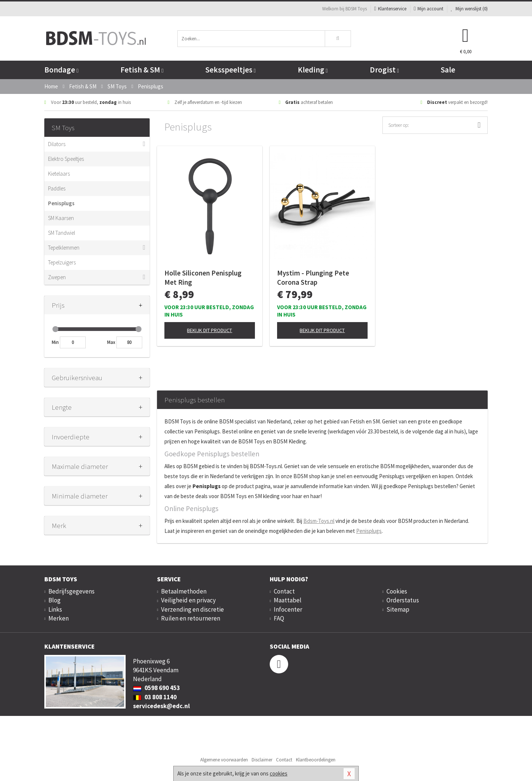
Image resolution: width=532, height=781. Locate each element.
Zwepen (57, 277)
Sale (448, 70)
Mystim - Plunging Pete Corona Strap (313, 278)
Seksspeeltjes (231, 70)
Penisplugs (61, 203)
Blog (54, 600)
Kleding (313, 70)
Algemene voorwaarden (224, 760)
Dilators (57, 144)
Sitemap (398, 609)
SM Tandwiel (62, 233)
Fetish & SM (142, 70)
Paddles (57, 188)
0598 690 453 (156, 688)
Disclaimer (262, 760)
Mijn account (429, 9)
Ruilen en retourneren (191, 618)
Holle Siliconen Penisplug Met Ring (203, 278)
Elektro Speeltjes (66, 159)
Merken (59, 618)
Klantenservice (390, 9)
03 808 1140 (155, 697)
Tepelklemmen (64, 248)
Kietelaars (59, 174)
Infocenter (288, 609)
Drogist (384, 70)
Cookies (397, 591)
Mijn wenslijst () (469, 9)
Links (55, 609)
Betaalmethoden (184, 591)
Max (111, 342)
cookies (279, 773)
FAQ (279, 618)
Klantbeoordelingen (316, 760)
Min (55, 342)
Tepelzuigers (62, 262)
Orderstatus (403, 600)
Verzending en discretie (192, 609)
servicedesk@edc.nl (161, 706)
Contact (284, 591)
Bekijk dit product (209, 330)
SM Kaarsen (61, 218)
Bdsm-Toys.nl (319, 521)
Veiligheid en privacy (188, 600)
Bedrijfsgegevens (71, 591)
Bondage (61, 70)
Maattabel (288, 600)
